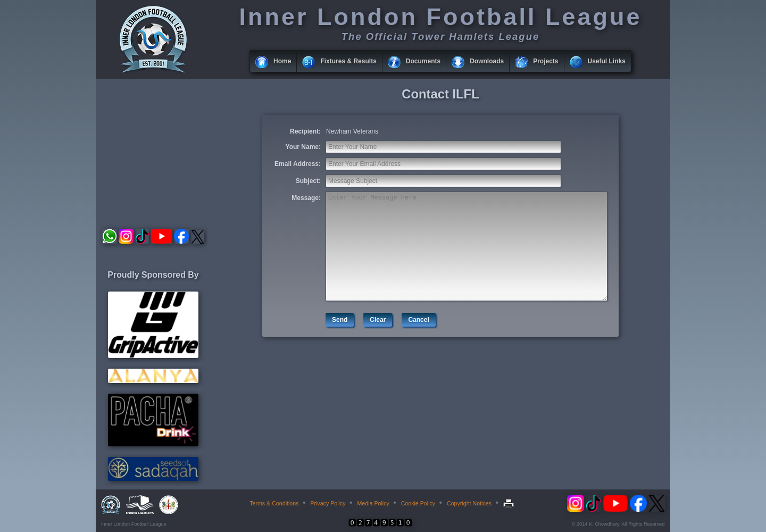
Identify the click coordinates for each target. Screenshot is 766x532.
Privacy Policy (328, 503)
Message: (306, 198)
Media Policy (373, 503)
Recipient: (305, 131)
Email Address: (298, 164)
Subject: (308, 181)
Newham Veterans (352, 131)
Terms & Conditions (274, 503)
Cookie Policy (418, 503)
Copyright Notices (469, 503)
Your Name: (303, 147)
